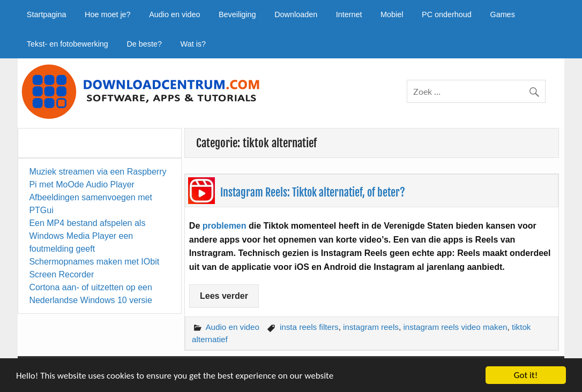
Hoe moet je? (108, 14)
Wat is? (193, 44)
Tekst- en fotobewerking (68, 44)
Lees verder (224, 296)
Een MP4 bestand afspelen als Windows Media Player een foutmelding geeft (87, 236)
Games (502, 14)
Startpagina (47, 14)
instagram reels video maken (455, 327)
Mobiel (392, 14)
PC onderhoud (447, 14)
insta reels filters (309, 327)
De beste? (144, 44)
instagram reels (371, 327)
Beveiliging (237, 14)
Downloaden (296, 14)
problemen (225, 226)
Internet (349, 14)
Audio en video (174, 14)
